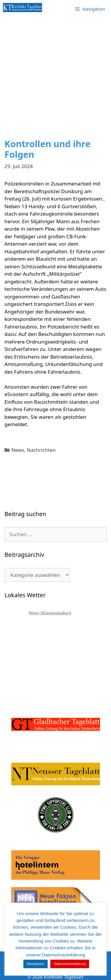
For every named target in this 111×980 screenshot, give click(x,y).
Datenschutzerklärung (70, 964)
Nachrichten (41, 450)
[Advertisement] (55, 80)
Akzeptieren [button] (36, 964)
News (18, 450)
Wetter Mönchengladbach (50, 613)
